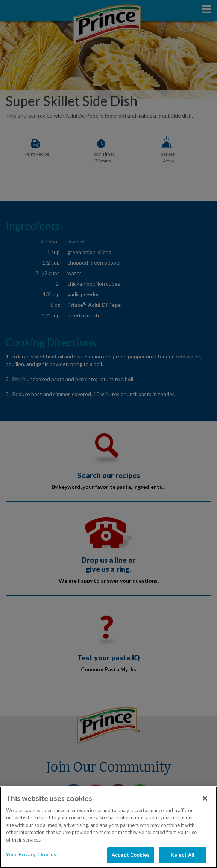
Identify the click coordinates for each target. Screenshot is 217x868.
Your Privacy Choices (31, 854)
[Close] (205, 798)
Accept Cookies (131, 855)
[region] (108, 827)
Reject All (183, 855)
